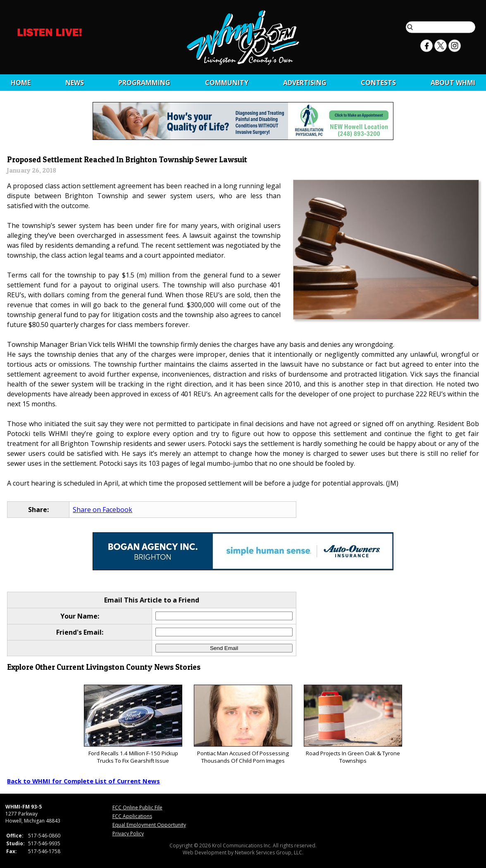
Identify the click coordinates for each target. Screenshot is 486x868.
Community (227, 83)
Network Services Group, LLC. (269, 853)
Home (21, 83)
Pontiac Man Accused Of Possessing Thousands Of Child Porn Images (243, 725)
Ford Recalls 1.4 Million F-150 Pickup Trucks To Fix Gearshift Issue (133, 725)
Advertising (305, 83)
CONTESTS (378, 83)
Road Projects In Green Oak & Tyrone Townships (353, 725)
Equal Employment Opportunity (149, 825)
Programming (144, 83)
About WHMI (453, 83)
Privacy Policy (128, 834)
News (75, 83)
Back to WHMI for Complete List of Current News (83, 781)
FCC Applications (132, 816)
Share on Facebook (102, 510)
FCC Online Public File (137, 808)
